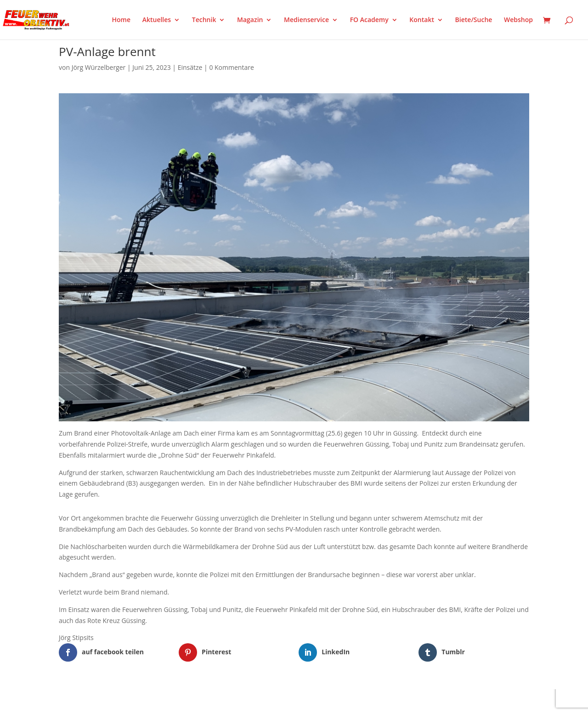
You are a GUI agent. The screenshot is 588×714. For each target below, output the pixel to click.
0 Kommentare (231, 67)
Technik (204, 20)
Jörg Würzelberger (99, 67)
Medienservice (306, 20)
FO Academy (369, 20)
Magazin (250, 20)
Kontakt (422, 20)
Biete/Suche (474, 20)
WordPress (166, 701)
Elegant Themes (105, 701)
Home (122, 20)
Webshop (518, 20)
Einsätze (190, 67)
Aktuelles (157, 20)
